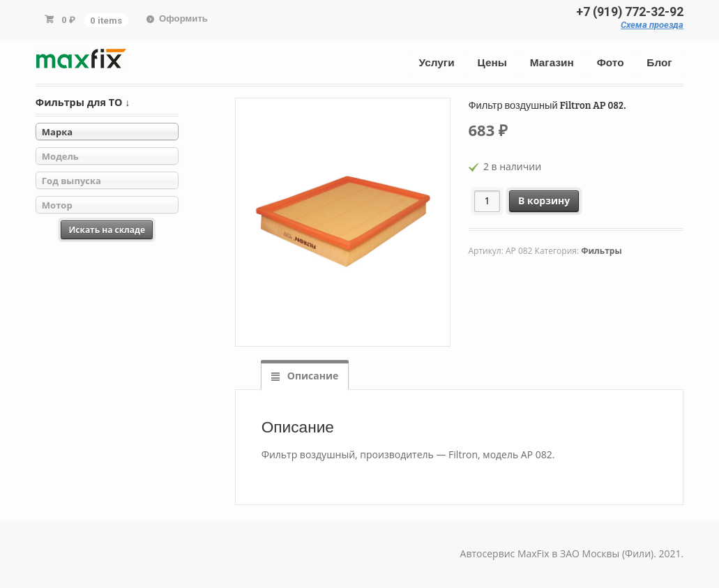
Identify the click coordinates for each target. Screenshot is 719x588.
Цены (492, 63)
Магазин (552, 63)
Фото (611, 63)
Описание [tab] (311, 376)
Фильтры (601, 251)
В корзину (544, 201)
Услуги (437, 63)
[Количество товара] (487, 201)
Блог (659, 63)
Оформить (183, 18)
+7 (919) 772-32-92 (630, 12)
